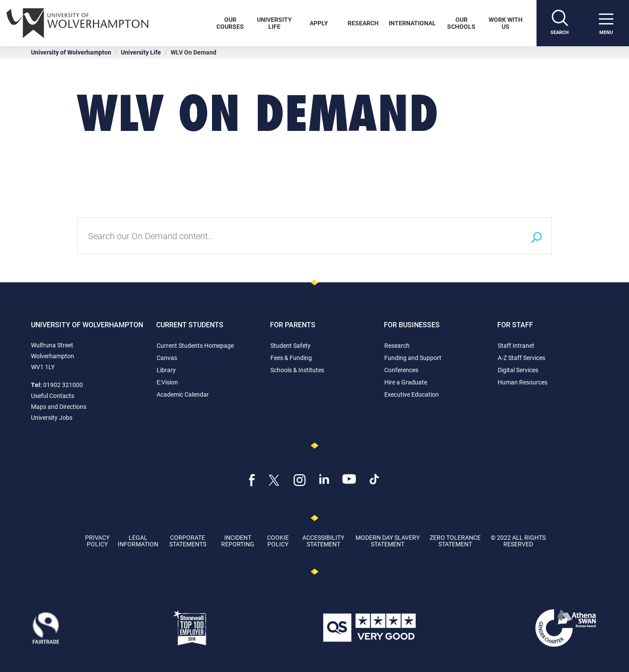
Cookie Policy (278, 541)
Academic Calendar (183, 394)
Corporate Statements (188, 541)
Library (166, 370)
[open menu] (606, 23)
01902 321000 (63, 385)
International (412, 23)
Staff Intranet (516, 345)
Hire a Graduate (406, 382)
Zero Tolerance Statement (455, 541)
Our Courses (230, 23)
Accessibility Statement (323, 541)
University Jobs (52, 417)
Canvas (167, 358)
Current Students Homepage (195, 345)
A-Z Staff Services (521, 358)
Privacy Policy (97, 541)
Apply (319, 23)
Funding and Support (413, 358)
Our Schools (461, 23)
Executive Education (412, 394)
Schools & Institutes (297, 370)
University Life (274, 23)
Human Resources (523, 382)
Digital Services (518, 370)
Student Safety (291, 345)
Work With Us (506, 23)
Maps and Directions (59, 406)
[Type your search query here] (299, 236)
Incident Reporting (238, 541)
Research (363, 23)
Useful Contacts (53, 396)
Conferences (401, 370)
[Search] (560, 23)
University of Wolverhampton (71, 52)
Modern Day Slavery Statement (388, 541)
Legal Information (138, 541)
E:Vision (167, 382)
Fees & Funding (291, 358)
